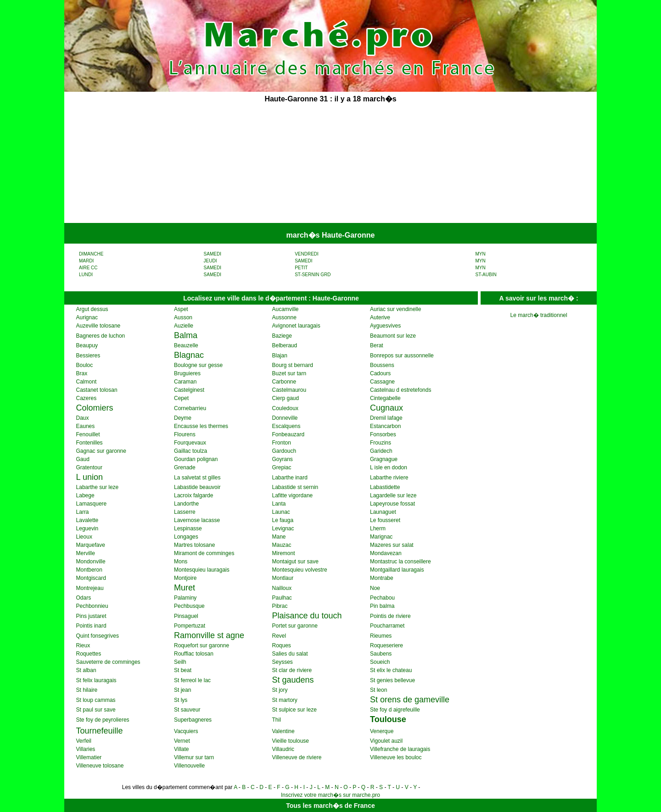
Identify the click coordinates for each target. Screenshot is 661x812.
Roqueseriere (387, 645)
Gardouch (284, 451)
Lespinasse (188, 528)
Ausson (183, 317)
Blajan (280, 356)
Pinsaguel (186, 616)
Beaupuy (87, 345)
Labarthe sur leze (98, 487)
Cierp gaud (286, 398)
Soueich (380, 662)
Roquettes (89, 654)
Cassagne (382, 382)
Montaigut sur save (295, 562)
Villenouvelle (189, 766)
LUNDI (86, 275)
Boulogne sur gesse (198, 365)
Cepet (181, 398)
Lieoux (84, 537)
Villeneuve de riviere (297, 757)
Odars (84, 598)
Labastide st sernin (295, 487)
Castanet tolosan (97, 390)
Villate (181, 749)
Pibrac (280, 606)
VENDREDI (307, 254)
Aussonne (284, 317)
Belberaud (285, 345)
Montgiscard (91, 578)
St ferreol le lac (192, 680)
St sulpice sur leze (294, 710)
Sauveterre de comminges (108, 662)
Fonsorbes (383, 434)
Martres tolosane (194, 545)
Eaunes (86, 426)
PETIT (301, 268)
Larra (83, 512)
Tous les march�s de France (330, 806)
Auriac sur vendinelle (395, 309)
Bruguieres (187, 373)
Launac (281, 512)
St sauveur (187, 710)
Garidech (381, 451)
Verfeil (84, 741)
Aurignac (87, 317)
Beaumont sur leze (393, 336)
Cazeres (87, 398)
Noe (375, 588)
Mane (279, 537)
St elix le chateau (391, 670)
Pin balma (382, 606)
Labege (85, 495)
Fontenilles (90, 443)
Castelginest (189, 390)
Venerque (382, 731)
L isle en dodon (389, 467)
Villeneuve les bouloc (396, 757)
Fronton (282, 443)
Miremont (284, 553)
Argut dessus (92, 309)
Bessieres (88, 356)
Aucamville (286, 309)
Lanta (279, 504)
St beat (183, 670)
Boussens (382, 365)
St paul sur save (96, 710)
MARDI (86, 261)
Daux (83, 418)
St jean (182, 690)
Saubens (381, 654)
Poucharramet (387, 626)
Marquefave (91, 545)
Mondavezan (386, 553)
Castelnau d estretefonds (401, 390)
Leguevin (87, 528)
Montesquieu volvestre (300, 570)
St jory (280, 690)
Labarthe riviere (389, 478)
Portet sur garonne (295, 626)
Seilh (180, 662)
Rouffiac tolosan (194, 654)
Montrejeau (90, 588)
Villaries (86, 749)
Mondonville (91, 562)
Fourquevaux (190, 443)
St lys (181, 700)
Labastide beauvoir (197, 487)
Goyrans (283, 459)
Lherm (378, 528)
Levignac (283, 528)
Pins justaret (91, 616)
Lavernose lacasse (197, 520)
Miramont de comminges (204, 553)
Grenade (185, 467)
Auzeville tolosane (98, 326)
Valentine (283, 731)
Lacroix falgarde (193, 495)
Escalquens (286, 426)
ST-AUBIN (486, 275)
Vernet (182, 741)
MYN (481, 254)
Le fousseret (385, 520)
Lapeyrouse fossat (392, 504)
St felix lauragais (96, 680)
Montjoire (185, 578)
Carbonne (284, 382)
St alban (86, 670)
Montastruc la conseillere (401, 562)
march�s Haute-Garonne (331, 235)
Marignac (381, 537)
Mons (181, 562)
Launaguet (383, 512)
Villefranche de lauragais (400, 749)
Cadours (380, 373)
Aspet (181, 309)
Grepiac (282, 467)
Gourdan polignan (196, 459)
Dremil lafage (386, 418)
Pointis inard (91, 626)
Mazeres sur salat (392, 545)
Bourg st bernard (293, 365)
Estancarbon (385, 426)
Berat (377, 345)
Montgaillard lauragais (397, 570)
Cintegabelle (385, 398)
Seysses (283, 662)
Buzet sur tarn (289, 373)
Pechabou (382, 598)
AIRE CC (88, 268)
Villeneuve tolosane (100, 766)
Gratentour (89, 467)
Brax (82, 373)
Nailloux (282, 588)
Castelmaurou (289, 390)
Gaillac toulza (190, 451)
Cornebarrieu (190, 408)
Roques (282, 645)
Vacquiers (186, 731)
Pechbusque (189, 606)
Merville (86, 553)
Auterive (380, 317)
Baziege (282, 336)
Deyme (183, 418)
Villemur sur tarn (194, 757)
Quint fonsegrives (98, 636)
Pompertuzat (190, 626)
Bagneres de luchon (101, 336)
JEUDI (210, 261)
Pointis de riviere (390, 616)
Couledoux (285, 408)
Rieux (83, 645)
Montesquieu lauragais (202, 570)
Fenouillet (88, 434)
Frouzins (381, 443)
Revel (279, 636)
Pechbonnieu (92, 606)
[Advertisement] (261, 164)
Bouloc (85, 365)
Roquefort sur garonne (202, 645)
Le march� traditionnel (539, 315)
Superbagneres (193, 720)
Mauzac (282, 545)
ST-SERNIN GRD (313, 275)
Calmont (87, 382)
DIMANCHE (91, 254)
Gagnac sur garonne (101, 451)
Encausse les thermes (201, 426)
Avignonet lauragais (296, 326)
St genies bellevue (392, 680)
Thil (277, 720)
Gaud (83, 459)
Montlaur (283, 578)
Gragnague (384, 459)
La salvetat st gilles (197, 478)
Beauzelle (186, 345)
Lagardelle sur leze (393, 495)
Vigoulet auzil (386, 741)
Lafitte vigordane (293, 495)
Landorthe (186, 504)
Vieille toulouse (291, 741)
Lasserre (185, 512)
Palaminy (185, 598)
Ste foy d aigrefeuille (395, 710)
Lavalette (87, 520)
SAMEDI (213, 254)
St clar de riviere (292, 670)
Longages (186, 537)
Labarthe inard (290, 478)
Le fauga (283, 520)
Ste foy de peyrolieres (103, 720)
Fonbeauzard (288, 434)
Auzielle (184, 326)
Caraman (185, 382)
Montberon (89, 570)
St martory (285, 700)
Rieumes (381, 636)
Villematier (89, 757)
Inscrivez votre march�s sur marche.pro (330, 795)
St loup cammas (96, 700)
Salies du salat (290, 654)
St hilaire (87, 690)
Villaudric (283, 749)
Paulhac (282, 598)
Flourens (185, 434)
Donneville (285, 418)
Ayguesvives (385, 326)
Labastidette (385, 487)
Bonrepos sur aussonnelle (402, 356)
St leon (378, 690)
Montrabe (382, 578)
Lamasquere (92, 504)
